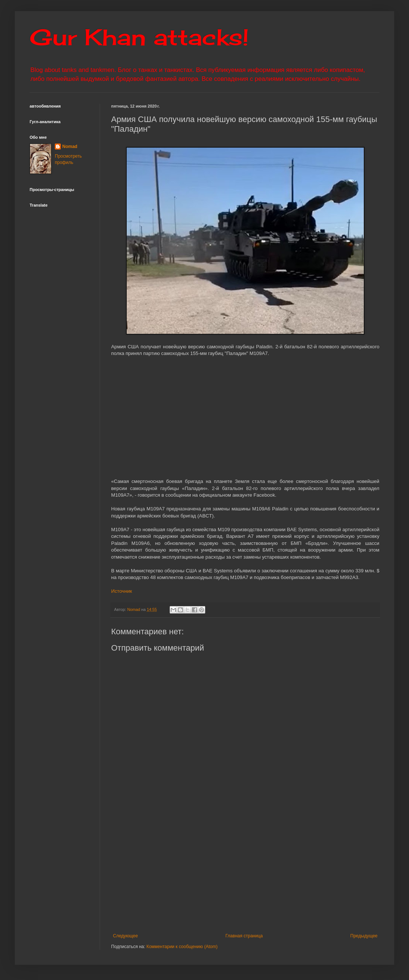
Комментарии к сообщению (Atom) (182, 947)
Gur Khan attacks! (139, 37)
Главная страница (244, 936)
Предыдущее (364, 936)
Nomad (70, 147)
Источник (122, 591)
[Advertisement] (245, 872)
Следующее (125, 936)
